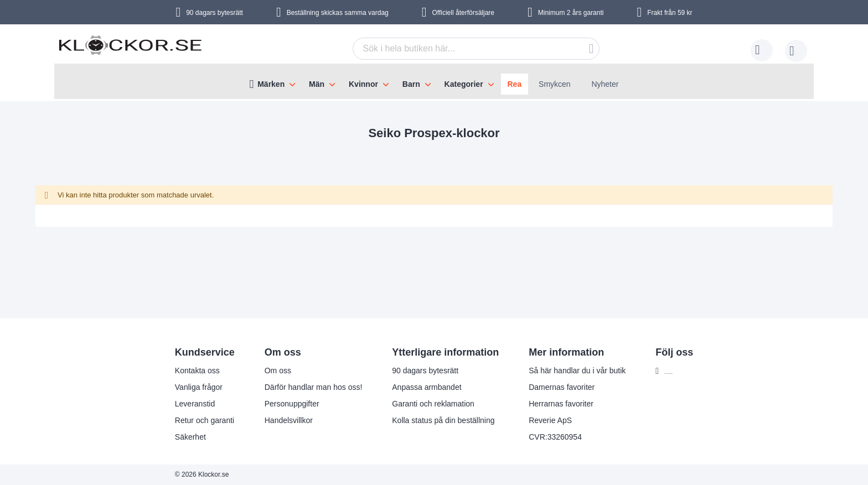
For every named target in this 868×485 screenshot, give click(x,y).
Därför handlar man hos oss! (291, 387)
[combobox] (476, 49)
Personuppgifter (269, 404)
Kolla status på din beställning (421, 420)
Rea (515, 84)
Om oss (255, 371)
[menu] (434, 81)
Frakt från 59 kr (670, 13)
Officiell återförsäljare (464, 13)
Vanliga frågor (176, 387)
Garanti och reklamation (411, 404)
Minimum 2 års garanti (571, 13)
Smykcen (555, 84)
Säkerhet (168, 437)
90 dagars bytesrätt (215, 13)
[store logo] (130, 51)
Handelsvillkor (266, 420)
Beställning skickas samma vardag (338, 13)
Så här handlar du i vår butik (555, 371)
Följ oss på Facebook (679, 371)
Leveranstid (172, 404)
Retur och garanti (182, 420)
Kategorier (464, 84)
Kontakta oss (175, 371)
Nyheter (605, 84)
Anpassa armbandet (404, 387)
